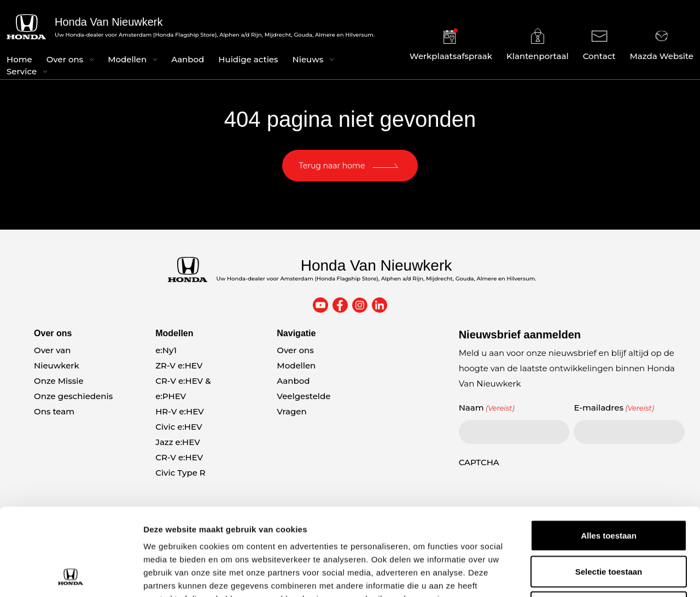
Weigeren (608, 525)
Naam (487, 408)
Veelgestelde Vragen (304, 404)
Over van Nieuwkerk (57, 358)
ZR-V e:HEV (179, 365)
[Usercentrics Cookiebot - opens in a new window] (71, 576)
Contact (599, 45)
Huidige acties (248, 59)
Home (19, 59)
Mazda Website (662, 45)
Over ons (65, 59)
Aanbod (188, 59)
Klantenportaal (538, 45)
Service (22, 71)
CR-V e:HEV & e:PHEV (183, 388)
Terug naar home (332, 166)
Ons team (54, 411)
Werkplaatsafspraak (451, 45)
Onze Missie (59, 381)
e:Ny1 (166, 350)
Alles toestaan (609, 453)
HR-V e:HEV (180, 411)
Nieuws (308, 59)
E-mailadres (614, 408)
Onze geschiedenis (73, 396)
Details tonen (591, 575)
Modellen (127, 59)
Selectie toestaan (609, 490)
